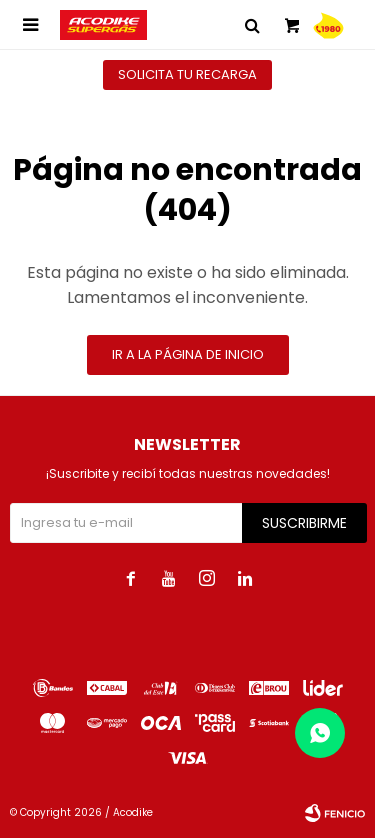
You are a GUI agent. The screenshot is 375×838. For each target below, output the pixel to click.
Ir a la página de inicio (188, 354)
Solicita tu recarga (187, 74)
